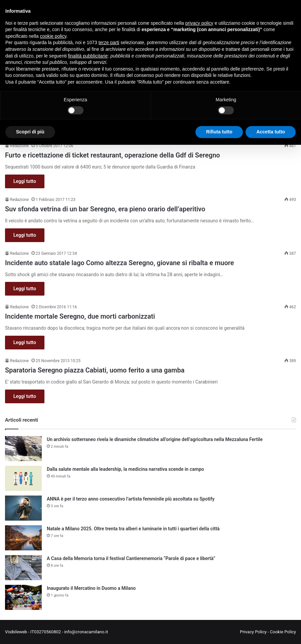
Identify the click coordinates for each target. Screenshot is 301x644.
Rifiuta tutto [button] (219, 132)
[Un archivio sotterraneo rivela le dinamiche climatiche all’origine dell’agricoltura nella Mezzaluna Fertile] (23, 449)
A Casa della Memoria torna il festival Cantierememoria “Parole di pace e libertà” (131, 558)
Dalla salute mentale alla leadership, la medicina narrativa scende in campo (125, 469)
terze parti (109, 42)
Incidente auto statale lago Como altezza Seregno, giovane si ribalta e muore (119, 263)
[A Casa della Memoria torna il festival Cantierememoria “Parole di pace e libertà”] (23, 568)
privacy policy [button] (199, 23)
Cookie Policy (283, 632)
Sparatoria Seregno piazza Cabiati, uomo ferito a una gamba (95, 370)
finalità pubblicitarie (88, 56)
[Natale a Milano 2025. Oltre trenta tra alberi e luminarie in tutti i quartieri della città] (23, 538)
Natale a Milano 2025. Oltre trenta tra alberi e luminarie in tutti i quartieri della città (133, 529)
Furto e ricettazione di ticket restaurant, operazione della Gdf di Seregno (112, 155)
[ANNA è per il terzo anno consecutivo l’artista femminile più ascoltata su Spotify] (23, 508)
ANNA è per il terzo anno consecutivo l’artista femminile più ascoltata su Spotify (131, 499)
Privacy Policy (253, 632)
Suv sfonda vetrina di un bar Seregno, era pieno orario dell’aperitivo (105, 209)
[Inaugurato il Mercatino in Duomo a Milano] (23, 597)
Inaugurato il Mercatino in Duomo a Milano (91, 588)
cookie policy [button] (53, 36)
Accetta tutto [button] (271, 132)
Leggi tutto (25, 181)
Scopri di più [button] (30, 132)
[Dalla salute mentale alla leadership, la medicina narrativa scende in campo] (23, 478)
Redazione (19, 146)
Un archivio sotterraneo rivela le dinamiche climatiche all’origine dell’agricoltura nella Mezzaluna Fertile (155, 439)
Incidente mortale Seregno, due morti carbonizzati (80, 316)
